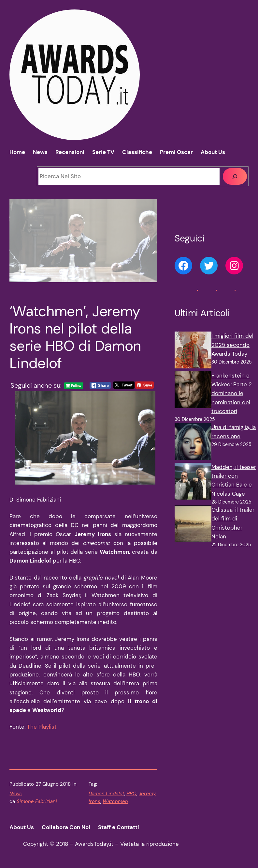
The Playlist (42, 727)
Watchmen (115, 801)
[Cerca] (235, 176)
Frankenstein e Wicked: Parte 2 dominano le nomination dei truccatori (232, 393)
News (16, 794)
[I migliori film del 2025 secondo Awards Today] (193, 351)
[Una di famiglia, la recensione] (193, 443)
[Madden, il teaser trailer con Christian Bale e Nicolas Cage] (193, 482)
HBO (131, 794)
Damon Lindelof (106, 794)
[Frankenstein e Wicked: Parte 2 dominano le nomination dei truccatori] (193, 391)
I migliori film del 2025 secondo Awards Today (232, 345)
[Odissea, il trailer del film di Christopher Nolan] (193, 525)
